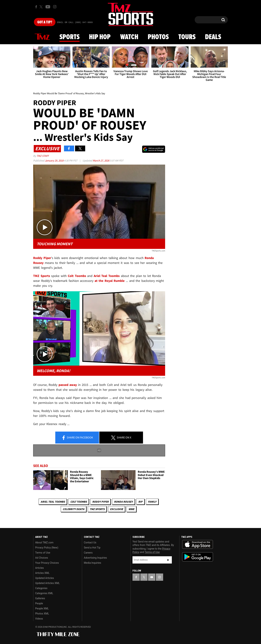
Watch (129, 37)
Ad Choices (42, 558)
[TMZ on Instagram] (55, 7)
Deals (213, 37)
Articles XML (42, 573)
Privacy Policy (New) (47, 548)
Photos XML (42, 614)
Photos (158, 37)
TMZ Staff (43, 156)
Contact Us (90, 542)
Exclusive (117, 509)
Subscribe (168, 560)
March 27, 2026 (101, 161)
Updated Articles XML (47, 583)
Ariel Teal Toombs (53, 502)
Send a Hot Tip (92, 548)
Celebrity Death (73, 509)
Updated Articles (44, 578)
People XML (42, 608)
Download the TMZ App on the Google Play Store (198, 557)
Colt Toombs (79, 502)
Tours (187, 37)
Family (152, 502)
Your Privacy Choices (47, 563)
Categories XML (44, 593)
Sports (70, 37)
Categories (41, 588)
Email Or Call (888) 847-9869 (75, 22)
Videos (39, 619)
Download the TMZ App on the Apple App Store (198, 544)
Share (77, 438)
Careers (88, 553)
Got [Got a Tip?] (45, 22)
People (39, 603)
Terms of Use (43, 553)
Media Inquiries (93, 563)
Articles (40, 568)
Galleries (40, 598)
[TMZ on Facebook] (36, 7)
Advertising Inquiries (95, 558)
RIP (140, 502)
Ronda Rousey (123, 502)
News (42, 37)
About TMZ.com (44, 542)
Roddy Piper (100, 502)
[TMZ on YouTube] (152, 577)
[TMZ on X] (42, 7)
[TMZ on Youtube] (48, 7)
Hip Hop (100, 37)
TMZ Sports (42, 276)
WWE (131, 509)
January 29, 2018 (54, 161)
